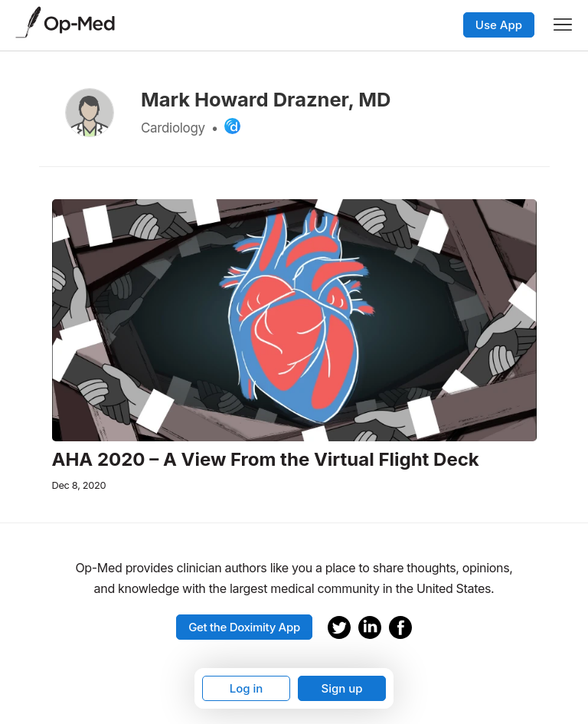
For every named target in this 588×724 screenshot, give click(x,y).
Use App (499, 25)
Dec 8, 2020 (79, 485)
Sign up (341, 688)
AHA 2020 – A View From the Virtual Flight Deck (266, 460)
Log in (247, 688)
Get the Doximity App (244, 627)
